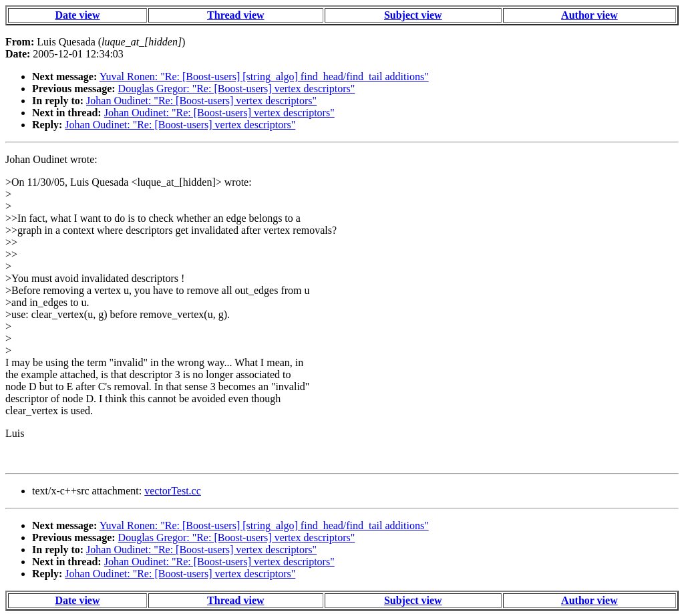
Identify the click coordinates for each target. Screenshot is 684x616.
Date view (77, 15)
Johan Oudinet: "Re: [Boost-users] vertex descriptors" (201, 101)
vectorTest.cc (173, 491)
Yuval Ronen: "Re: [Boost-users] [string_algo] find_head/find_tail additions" (264, 76)
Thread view (235, 15)
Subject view (413, 15)
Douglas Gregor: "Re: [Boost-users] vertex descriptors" (237, 89)
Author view (589, 15)
